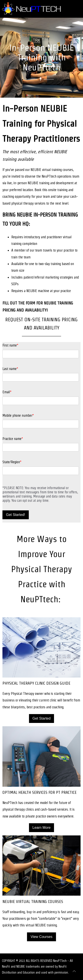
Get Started (42, 718)
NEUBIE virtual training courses (52, 170)
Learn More (42, 828)
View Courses (41, 937)
